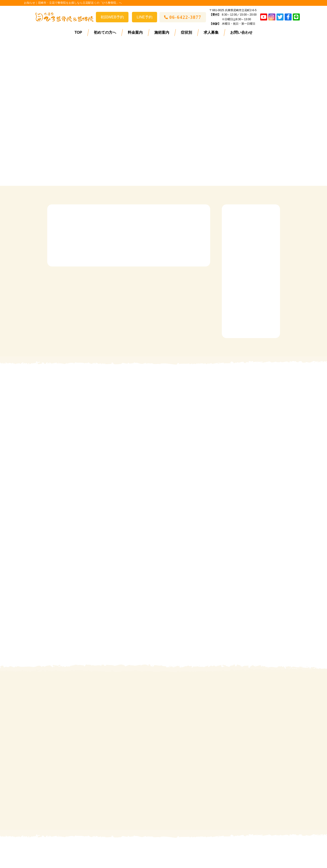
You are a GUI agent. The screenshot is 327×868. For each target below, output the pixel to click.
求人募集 (211, 32)
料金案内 (135, 32)
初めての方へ (105, 32)
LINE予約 (145, 17)
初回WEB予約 (112, 17)
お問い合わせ (241, 32)
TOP (78, 32)
